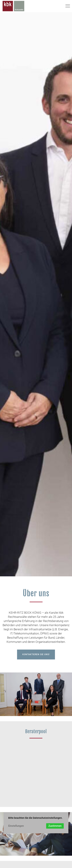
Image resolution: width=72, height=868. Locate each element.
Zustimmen (55, 826)
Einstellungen (16, 826)
